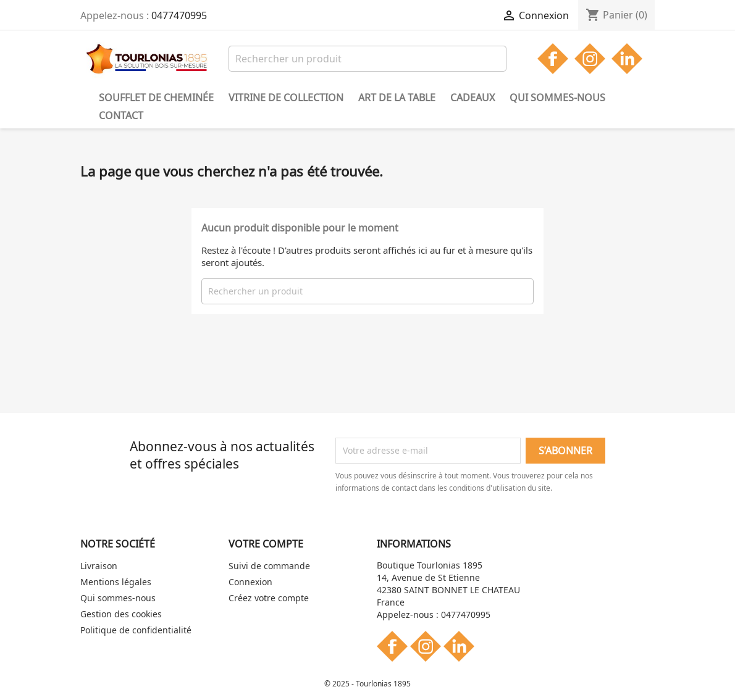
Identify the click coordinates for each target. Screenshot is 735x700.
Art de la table (397, 98)
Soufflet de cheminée (156, 98)
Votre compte (266, 544)
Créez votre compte (269, 598)
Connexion (250, 582)
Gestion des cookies (121, 614)
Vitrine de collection (286, 98)
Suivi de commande (269, 566)
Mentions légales (116, 582)
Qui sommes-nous (557, 98)
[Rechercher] (367, 59)
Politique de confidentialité (136, 630)
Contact (121, 115)
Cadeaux (472, 98)
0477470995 (179, 15)
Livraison (99, 566)
